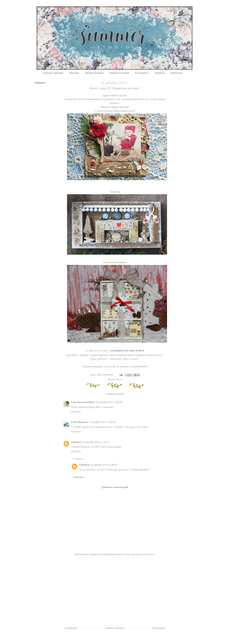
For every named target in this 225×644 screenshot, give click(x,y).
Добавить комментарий (115, 487)
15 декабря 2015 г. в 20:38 (102, 422)
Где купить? (142, 73)
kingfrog (115, 192)
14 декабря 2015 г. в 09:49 (109, 402)
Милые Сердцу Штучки (115, 107)
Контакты (177, 73)
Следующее (70, 628)
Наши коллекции (119, 73)
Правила (160, 73)
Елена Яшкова (79, 422)
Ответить (76, 412)
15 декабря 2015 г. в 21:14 (96, 442)
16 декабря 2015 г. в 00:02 (104, 465)
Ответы (79, 459)
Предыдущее (159, 628)
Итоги (119, 379)
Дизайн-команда (94, 73)
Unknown (76, 442)
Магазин (74, 73)
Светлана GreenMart (115, 262)
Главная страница (53, 73)
